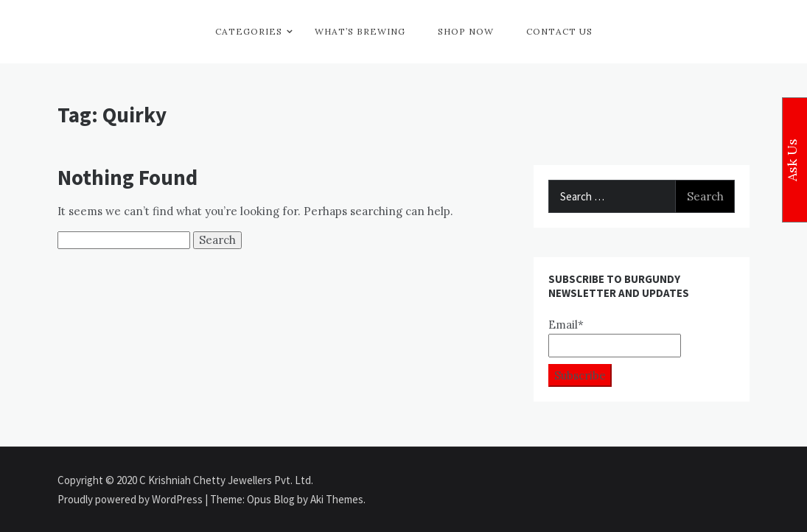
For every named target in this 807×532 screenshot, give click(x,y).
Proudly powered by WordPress (131, 499)
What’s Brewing (360, 31)
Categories (249, 31)
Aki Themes (337, 499)
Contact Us (559, 31)
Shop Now (466, 31)
